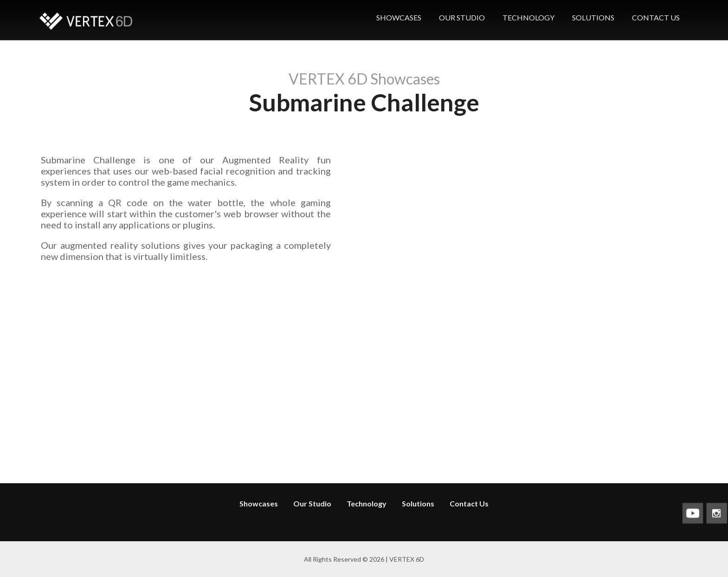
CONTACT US (656, 17)
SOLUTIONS (593, 17)
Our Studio (312, 503)
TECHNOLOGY (528, 17)
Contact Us (469, 503)
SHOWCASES (399, 17)
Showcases (259, 503)
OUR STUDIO (462, 17)
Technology (367, 503)
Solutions (418, 503)
